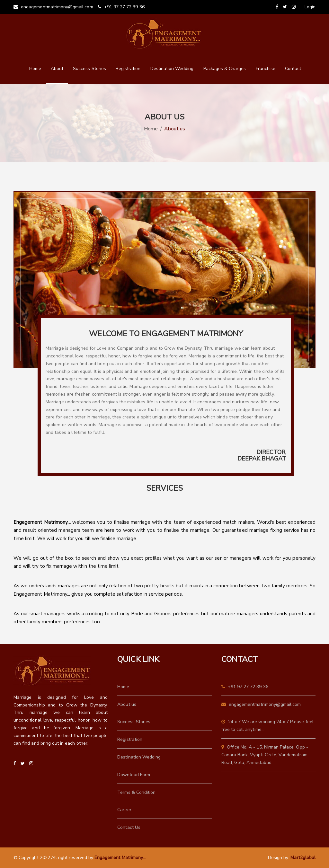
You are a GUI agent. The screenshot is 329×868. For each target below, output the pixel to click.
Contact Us (129, 827)
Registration (128, 69)
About (57, 69)
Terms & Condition (136, 792)
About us (127, 704)
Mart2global (303, 858)
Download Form (134, 775)
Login (310, 7)
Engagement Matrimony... (120, 858)
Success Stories (89, 69)
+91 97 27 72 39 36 (121, 7)
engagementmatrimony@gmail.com (53, 7)
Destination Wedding (172, 69)
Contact (293, 69)
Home (35, 69)
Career (124, 810)
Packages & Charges (225, 69)
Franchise (266, 69)
